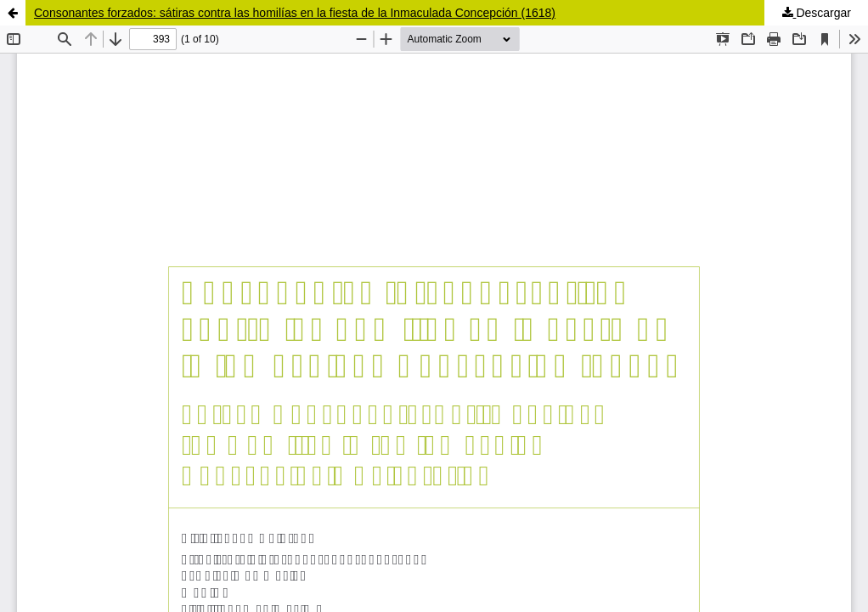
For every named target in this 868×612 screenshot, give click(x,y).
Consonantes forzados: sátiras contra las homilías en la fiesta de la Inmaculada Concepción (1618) (295, 13)
